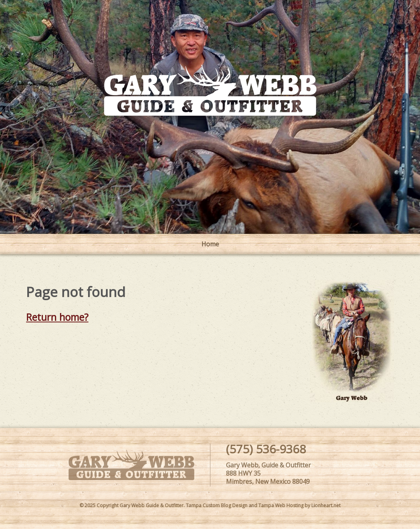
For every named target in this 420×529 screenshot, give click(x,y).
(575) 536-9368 (266, 449)
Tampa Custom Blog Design (217, 505)
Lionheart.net (326, 505)
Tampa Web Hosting (281, 505)
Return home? (57, 317)
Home (210, 244)
